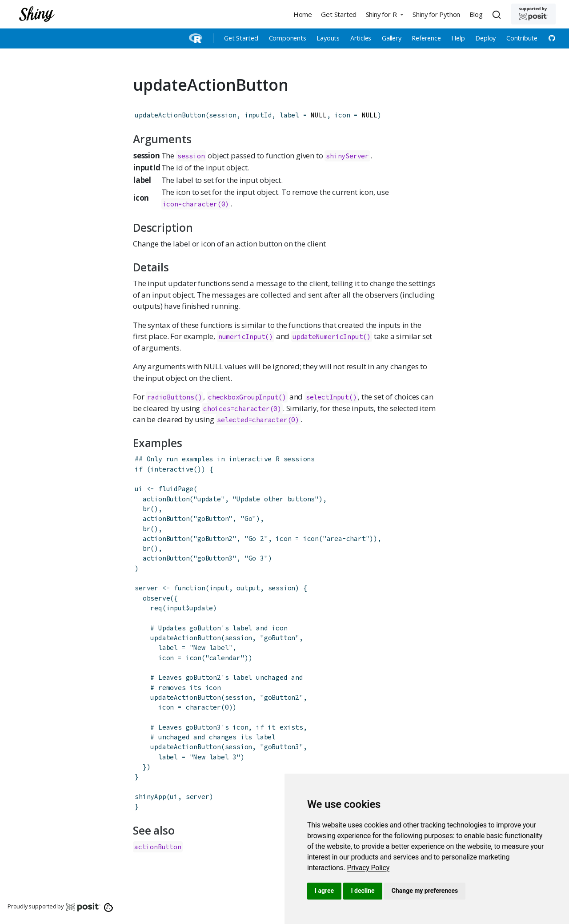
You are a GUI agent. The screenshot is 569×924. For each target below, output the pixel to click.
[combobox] (498, 14)
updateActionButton (170, 115)
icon (311, 539)
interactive (172, 469)
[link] (368, 868)
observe (156, 598)
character (203, 707)
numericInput (242, 337)
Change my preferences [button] (425, 891)
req (156, 608)
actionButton (166, 499)
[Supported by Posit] (533, 14)
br (147, 509)
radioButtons (171, 397)
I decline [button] (363, 891)
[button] (385, 14)
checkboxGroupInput (243, 397)
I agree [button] (324, 891)
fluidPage (176, 489)
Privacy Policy (368, 868)
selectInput (327, 397)
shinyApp (150, 797)
